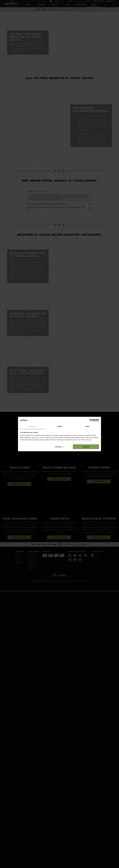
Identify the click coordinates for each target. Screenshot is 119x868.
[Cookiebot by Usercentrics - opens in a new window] (91, 420)
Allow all (86, 447)
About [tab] (87, 426)
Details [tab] (60, 426)
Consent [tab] (32, 426)
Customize (59, 447)
